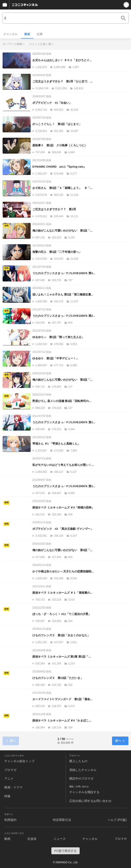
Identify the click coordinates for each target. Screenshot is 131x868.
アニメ (9, 778)
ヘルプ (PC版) (117, 820)
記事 (40, 34)
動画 (27, 34)
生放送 (32, 839)
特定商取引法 (62, 820)
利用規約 (10, 820)
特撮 (7, 796)
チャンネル (10, 34)
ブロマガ (10, 770)
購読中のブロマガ (81, 778)
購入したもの (78, 761)
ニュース (60, 839)
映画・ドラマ (13, 787)
